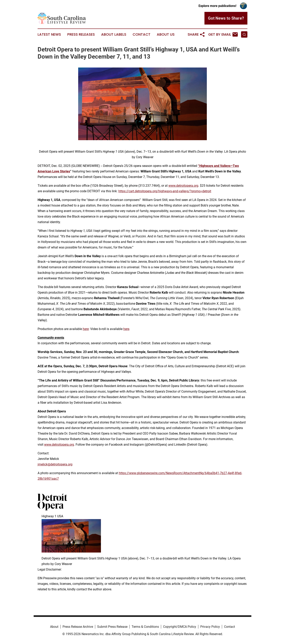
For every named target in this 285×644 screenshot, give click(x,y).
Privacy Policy (210, 627)
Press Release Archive (78, 627)
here (86, 329)
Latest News (49, 34)
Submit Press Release (112, 627)
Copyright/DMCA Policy (180, 627)
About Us (166, 34)
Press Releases (81, 34)
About (54, 627)
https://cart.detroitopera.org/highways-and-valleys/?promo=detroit (165, 191)
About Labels (114, 34)
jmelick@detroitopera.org (55, 464)
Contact (142, 34)
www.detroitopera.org (183, 186)
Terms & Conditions (145, 627)
